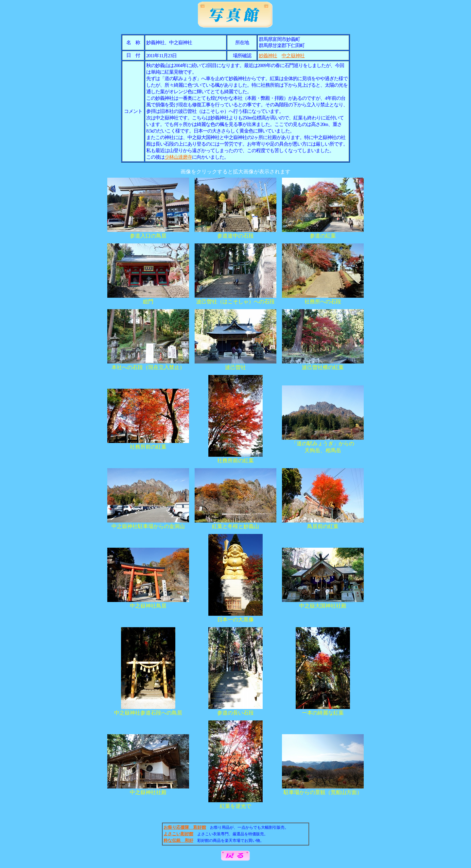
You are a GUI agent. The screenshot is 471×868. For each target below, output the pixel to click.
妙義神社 (268, 56)
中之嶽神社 (293, 56)
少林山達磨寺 (178, 157)
